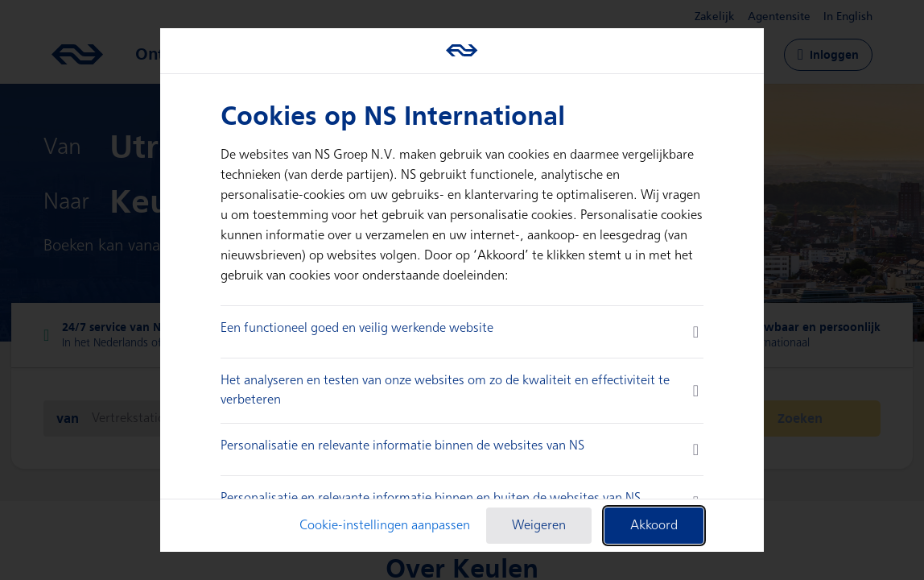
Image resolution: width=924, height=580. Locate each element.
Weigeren (539, 526)
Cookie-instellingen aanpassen (385, 526)
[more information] (696, 332)
